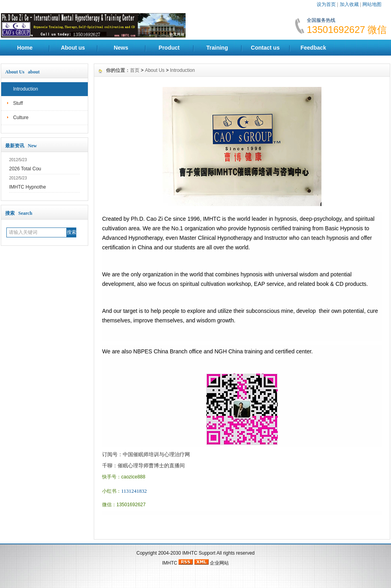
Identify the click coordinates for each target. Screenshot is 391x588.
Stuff (18, 103)
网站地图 (372, 4)
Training (217, 48)
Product (169, 48)
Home (25, 48)
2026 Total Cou (25, 169)
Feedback (313, 48)
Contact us (265, 48)
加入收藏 (349, 4)
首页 (135, 70)
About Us (155, 70)
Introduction (26, 89)
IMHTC (190, 553)
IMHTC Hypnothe (28, 187)
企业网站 (219, 563)
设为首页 (326, 4)
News (121, 48)
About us (73, 48)
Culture (21, 118)
